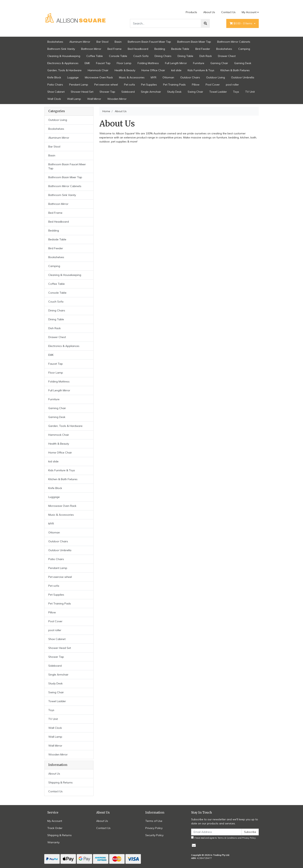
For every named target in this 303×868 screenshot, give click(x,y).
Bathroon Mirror (91, 49)
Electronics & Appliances (63, 63)
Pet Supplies (149, 85)
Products (191, 12)
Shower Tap (107, 92)
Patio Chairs (55, 85)
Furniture (199, 63)
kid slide (176, 70)
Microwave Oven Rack (99, 77)
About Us (209, 12)
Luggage (73, 77)
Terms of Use (154, 821)
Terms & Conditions (227, 838)
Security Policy (154, 835)
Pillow (196, 85)
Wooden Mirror (117, 99)
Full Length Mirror (176, 63)
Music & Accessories (132, 77)
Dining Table (185, 56)
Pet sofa (129, 85)
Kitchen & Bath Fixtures (235, 70)
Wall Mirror (94, 99)
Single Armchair (151, 92)
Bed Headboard (138, 49)
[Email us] (194, 845)
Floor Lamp (124, 63)
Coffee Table (95, 56)
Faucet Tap (103, 63)
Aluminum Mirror (80, 42)
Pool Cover (213, 85)
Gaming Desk (243, 63)
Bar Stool (102, 42)
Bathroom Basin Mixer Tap (194, 42)
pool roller (232, 85)
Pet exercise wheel (106, 85)
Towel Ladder (218, 92)
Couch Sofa (141, 56)
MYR (154, 77)
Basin (118, 42)
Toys (236, 92)
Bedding (160, 49)
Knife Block (54, 77)
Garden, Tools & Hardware (64, 70)
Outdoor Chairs (190, 77)
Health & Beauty (125, 70)
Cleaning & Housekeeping (64, 56)
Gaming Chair (219, 63)
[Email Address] (216, 832)
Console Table (118, 56)
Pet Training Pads (174, 85)
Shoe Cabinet (56, 92)
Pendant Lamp (79, 85)
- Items (241, 23)
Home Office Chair (153, 70)
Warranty (53, 842)
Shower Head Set (82, 92)
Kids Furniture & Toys (201, 70)
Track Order (55, 828)
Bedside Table (180, 49)
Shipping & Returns (60, 782)
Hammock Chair (98, 70)
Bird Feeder (203, 49)
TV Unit (250, 92)
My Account (55, 821)
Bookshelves (55, 42)
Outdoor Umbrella (243, 77)
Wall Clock (54, 99)
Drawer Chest (227, 56)
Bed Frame (114, 49)
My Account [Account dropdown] (249, 12)
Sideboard (128, 92)
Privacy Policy (154, 828)
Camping (244, 49)
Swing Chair (195, 92)
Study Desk (174, 92)
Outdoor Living (216, 77)
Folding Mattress (148, 63)
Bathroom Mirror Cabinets (234, 42)
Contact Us (228, 12)
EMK (87, 63)
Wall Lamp (74, 99)
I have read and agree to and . (224, 838)
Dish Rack (206, 56)
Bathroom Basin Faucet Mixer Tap (149, 42)
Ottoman (168, 77)
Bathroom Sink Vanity (61, 49)
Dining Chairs (163, 56)
